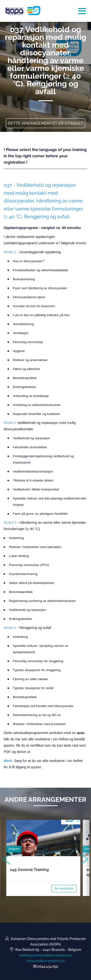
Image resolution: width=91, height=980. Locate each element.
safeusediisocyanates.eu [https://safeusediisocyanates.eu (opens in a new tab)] (46, 961)
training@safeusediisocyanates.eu (45, 955)
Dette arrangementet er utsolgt (45, 123)
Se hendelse (64, 888)
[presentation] (7, 860)
